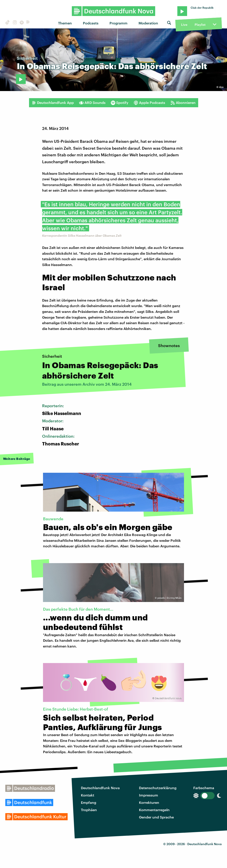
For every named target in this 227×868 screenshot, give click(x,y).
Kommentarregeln (154, 810)
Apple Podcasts (149, 103)
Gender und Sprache (156, 817)
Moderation (148, 23)
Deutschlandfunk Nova (100, 788)
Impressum (149, 795)
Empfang (89, 802)
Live (184, 25)
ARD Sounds (92, 103)
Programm (118, 23)
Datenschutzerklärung (158, 788)
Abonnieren (183, 103)
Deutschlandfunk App (53, 103)
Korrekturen (149, 802)
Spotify (120, 103)
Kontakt (88, 795)
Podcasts (91, 23)
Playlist (200, 25)
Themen (65, 23)
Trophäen (89, 810)
